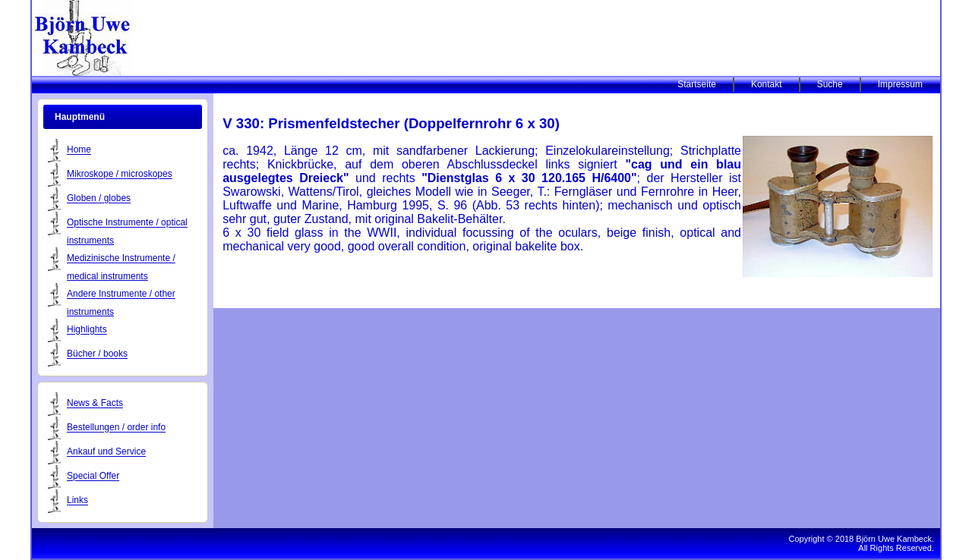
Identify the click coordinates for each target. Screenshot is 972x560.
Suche (830, 84)
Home (79, 150)
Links (77, 501)
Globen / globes (99, 199)
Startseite (697, 84)
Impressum (900, 84)
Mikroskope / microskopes (120, 175)
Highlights (87, 330)
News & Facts (95, 404)
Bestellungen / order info (116, 428)
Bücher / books (97, 354)
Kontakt (767, 84)
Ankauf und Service (106, 452)
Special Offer (93, 477)
